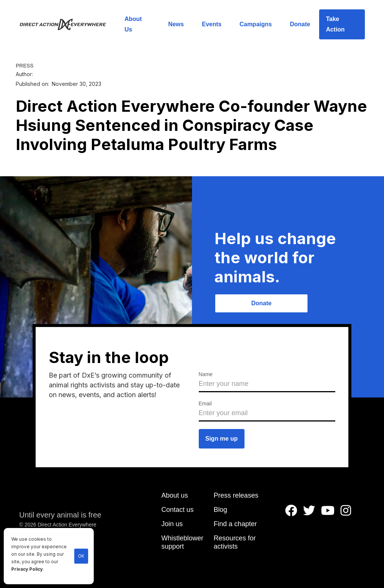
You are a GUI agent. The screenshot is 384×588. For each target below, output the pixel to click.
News (176, 24)
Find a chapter (235, 524)
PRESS (25, 66)
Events (211, 24)
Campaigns (256, 24)
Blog (220, 510)
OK (81, 556)
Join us (172, 524)
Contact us (177, 510)
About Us (133, 24)
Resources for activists (235, 542)
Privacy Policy (27, 569)
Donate (300, 24)
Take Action (335, 24)
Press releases (236, 495)
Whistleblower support (182, 542)
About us (175, 495)
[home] (67, 24)
